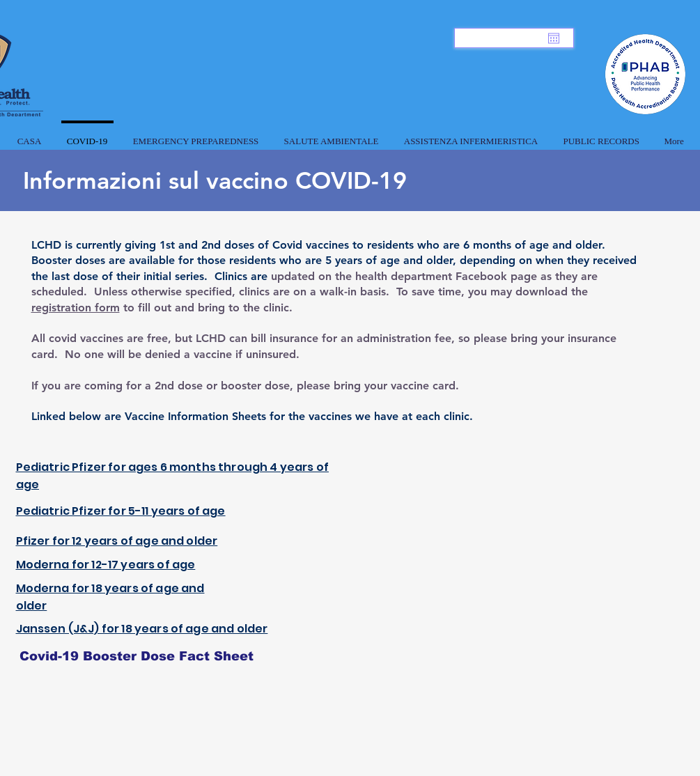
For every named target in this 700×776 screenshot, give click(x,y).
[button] (196, 135)
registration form (76, 308)
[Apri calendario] (554, 38)
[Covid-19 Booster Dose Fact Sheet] (137, 656)
